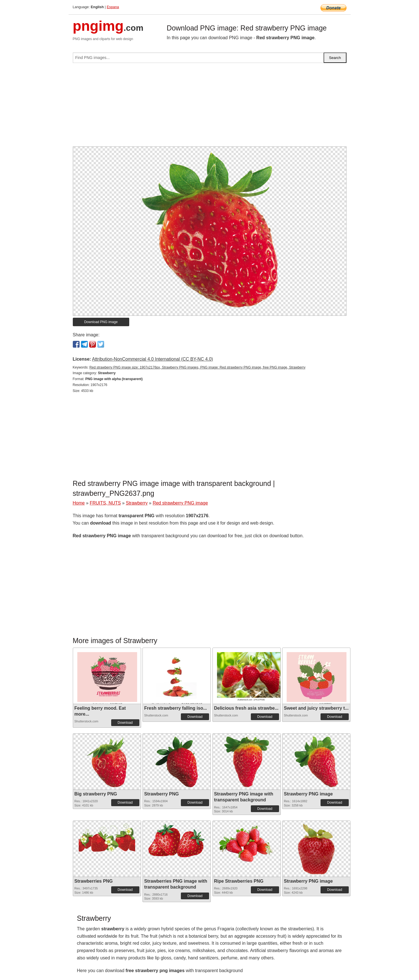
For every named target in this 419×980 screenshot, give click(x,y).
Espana (113, 7)
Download (125, 723)
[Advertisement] (210, 107)
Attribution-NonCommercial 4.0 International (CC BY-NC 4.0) (153, 359)
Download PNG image (101, 322)
